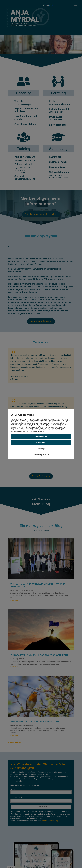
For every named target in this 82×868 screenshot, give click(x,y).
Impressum (46, 455)
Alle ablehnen (41, 443)
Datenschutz (37, 455)
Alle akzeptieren (41, 437)
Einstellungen (41, 449)
